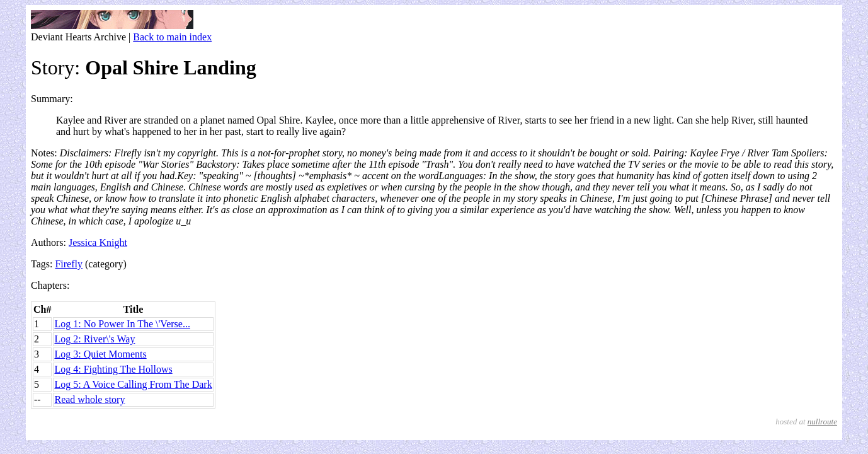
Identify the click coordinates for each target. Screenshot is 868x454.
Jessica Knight (98, 242)
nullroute (822, 422)
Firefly (69, 264)
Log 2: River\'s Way (94, 339)
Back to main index (172, 37)
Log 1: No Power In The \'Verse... (122, 324)
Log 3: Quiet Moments (100, 354)
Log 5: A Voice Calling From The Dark (133, 384)
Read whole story (89, 399)
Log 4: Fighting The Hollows (113, 369)
